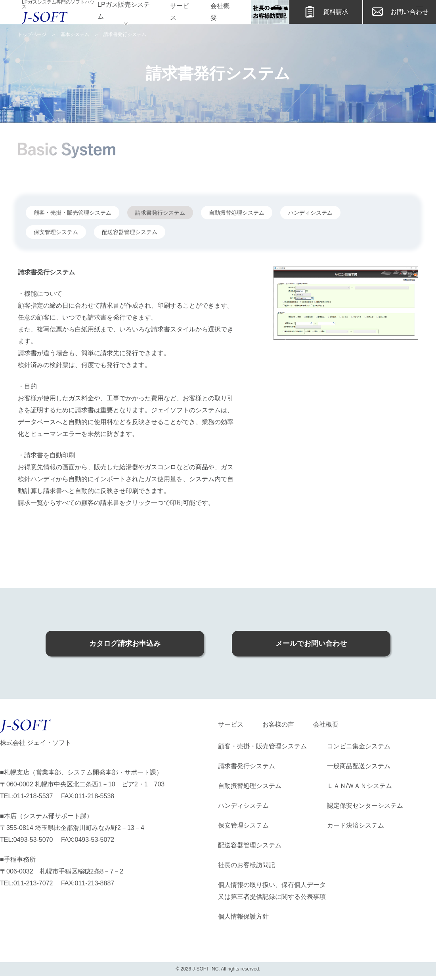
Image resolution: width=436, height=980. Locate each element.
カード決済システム (356, 825)
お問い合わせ (400, 12)
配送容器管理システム (250, 845)
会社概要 (220, 12)
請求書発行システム (247, 766)
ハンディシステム (243, 806)
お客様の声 (278, 724)
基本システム (75, 34)
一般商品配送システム (359, 766)
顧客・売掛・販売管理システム (262, 746)
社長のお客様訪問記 (247, 865)
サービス (180, 12)
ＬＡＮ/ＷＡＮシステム (360, 786)
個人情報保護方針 (243, 916)
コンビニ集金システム (359, 746)
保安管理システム (243, 825)
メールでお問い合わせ (311, 643)
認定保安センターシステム (365, 806)
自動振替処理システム (250, 786)
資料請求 (326, 12)
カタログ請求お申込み (125, 643)
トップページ (32, 34)
